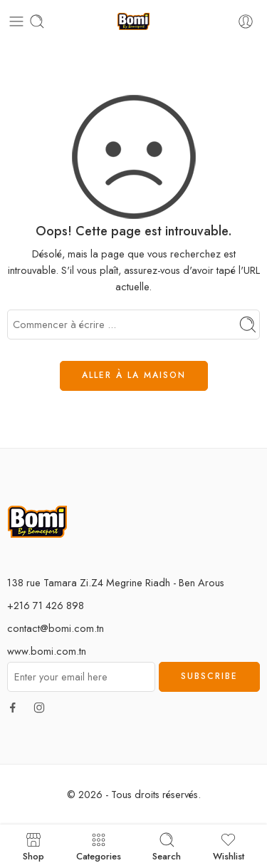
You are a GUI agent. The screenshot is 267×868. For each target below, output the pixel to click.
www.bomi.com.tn (47, 651)
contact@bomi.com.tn (56, 628)
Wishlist (229, 846)
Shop (33, 846)
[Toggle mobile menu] (16, 21)
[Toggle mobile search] (37, 21)
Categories (99, 846)
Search (167, 846)
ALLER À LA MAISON (134, 375)
